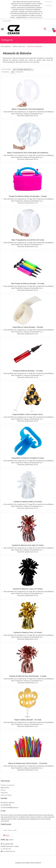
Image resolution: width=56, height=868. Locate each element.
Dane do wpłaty (6, 795)
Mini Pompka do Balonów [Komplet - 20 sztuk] (28, 283)
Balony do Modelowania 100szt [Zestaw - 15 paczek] (28, 763)
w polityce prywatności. (35, 17)
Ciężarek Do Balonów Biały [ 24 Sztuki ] (28, 502)
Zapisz (6, 835)
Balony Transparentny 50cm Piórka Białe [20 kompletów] (28, 153)
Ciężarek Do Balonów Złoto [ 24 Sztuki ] (28, 632)
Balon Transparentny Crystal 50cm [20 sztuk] (28, 240)
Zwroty (3, 790)
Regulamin (4, 793)
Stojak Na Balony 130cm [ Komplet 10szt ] (28, 414)
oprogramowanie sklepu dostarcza (25, 863)
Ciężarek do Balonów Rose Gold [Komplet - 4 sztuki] (28, 676)
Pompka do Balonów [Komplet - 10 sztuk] (28, 371)
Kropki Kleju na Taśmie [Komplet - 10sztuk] (28, 327)
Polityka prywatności (8, 785)
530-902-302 (6, 849)
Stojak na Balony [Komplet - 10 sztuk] (28, 720)
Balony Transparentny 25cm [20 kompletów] (28, 109)
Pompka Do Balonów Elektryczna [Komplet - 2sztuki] (28, 196)
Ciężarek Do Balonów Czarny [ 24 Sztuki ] (28, 589)
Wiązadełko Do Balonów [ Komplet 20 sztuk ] (28, 458)
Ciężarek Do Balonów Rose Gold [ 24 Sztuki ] (28, 545)
